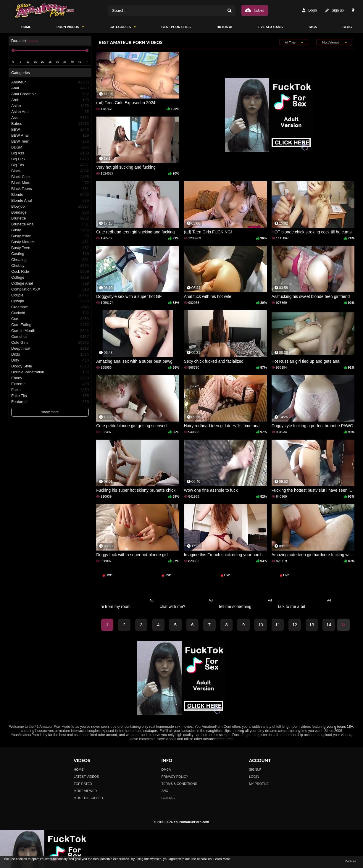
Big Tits (50, 165)
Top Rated (83, 784)
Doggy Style (50, 366)
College (50, 277)
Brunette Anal (50, 224)
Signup (255, 769)
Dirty (50, 360)
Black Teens (50, 189)
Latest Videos (86, 777)
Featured (50, 402)
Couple (50, 295)
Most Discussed (88, 798)
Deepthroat (50, 349)
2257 (165, 791)
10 (260, 625)
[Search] (230, 11)
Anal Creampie (50, 94)
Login (309, 11)
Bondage (50, 212)
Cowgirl (50, 301)
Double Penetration (50, 372)
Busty (50, 230)
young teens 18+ (340, 727)
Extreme (50, 384)
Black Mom (50, 183)
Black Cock (50, 177)
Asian (50, 106)
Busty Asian (50, 236)
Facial (50, 390)
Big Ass (50, 153)
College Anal (50, 283)
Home (79, 769)
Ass (50, 118)
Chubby (50, 266)
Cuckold (50, 313)
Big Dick (50, 159)
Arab (50, 100)
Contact (169, 798)
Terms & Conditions (179, 784)
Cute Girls (50, 343)
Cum (50, 319)
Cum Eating (50, 325)
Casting (50, 254)
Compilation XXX (50, 289)
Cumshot (50, 337)
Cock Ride (50, 272)
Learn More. (222, 859)
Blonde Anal (50, 201)
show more (50, 412)
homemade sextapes (141, 731)
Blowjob (50, 206)
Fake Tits (50, 396)
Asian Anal (50, 112)
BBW (50, 130)
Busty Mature (50, 242)
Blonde (50, 195)
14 (329, 625)
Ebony (50, 378)
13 (312, 625)
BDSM (50, 147)
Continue (351, 861)
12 (295, 625)
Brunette (50, 218)
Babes (50, 124)
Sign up (334, 11)
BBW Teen (50, 141)
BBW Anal (50, 135)
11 (278, 625)
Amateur (50, 82)
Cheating (50, 260)
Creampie (50, 307)
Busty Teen (50, 248)
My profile (259, 784)
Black (50, 171)
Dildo (50, 354)
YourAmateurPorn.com (191, 822)
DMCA (166, 769)
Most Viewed (85, 791)
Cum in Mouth (50, 331)
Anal (50, 88)
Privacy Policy (175, 777)
